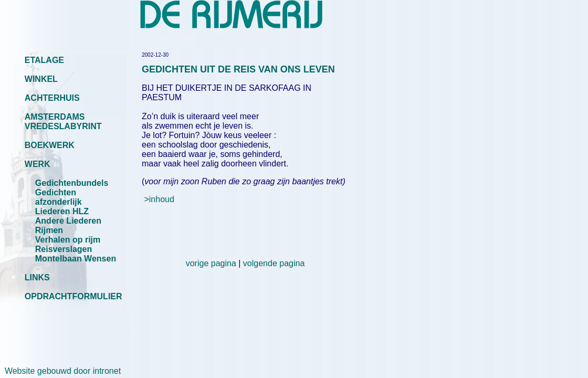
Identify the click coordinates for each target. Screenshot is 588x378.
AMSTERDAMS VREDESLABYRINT (63, 122)
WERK (38, 164)
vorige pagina (211, 263)
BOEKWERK (50, 145)
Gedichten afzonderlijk (59, 197)
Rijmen (49, 230)
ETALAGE (44, 60)
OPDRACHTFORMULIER (73, 296)
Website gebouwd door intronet (60, 371)
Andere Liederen (68, 221)
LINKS (37, 277)
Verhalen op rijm (68, 240)
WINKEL (41, 79)
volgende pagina (274, 263)
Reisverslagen (64, 249)
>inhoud (159, 199)
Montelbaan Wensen (76, 259)
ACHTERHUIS (52, 98)
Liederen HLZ (62, 211)
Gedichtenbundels (72, 183)
